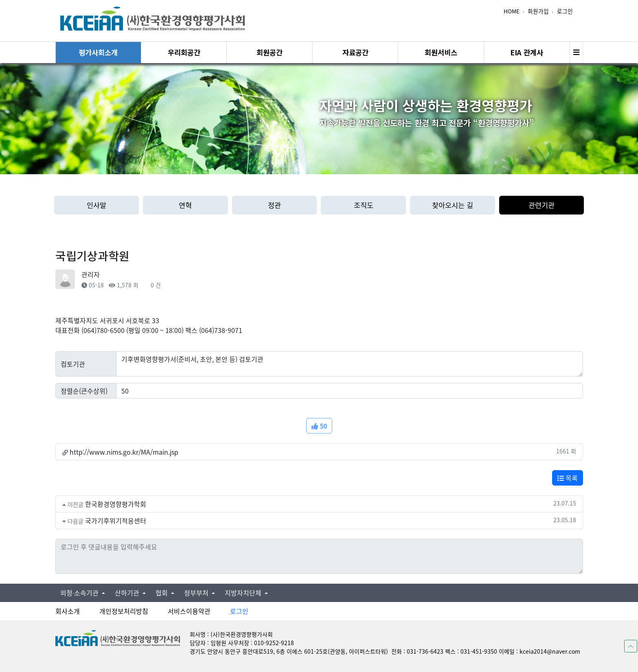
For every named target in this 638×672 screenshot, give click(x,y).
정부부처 (197, 593)
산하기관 (128, 593)
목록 (568, 478)
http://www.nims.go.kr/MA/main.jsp (124, 452)
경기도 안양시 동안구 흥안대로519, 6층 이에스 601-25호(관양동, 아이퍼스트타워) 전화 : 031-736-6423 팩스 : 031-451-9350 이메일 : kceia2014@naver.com (385, 651)
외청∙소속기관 (80, 593)
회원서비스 (441, 52)
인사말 (96, 205)
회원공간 (270, 52)
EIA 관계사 (527, 52)
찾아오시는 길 (453, 205)
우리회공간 (184, 52)
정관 (274, 205)
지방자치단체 (244, 593)
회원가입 (538, 11)
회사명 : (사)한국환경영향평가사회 (231, 634)
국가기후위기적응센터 (116, 521)
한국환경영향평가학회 (116, 504)
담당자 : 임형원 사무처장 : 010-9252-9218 (242, 643)
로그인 (565, 11)
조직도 (364, 205)
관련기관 (542, 205)
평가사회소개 (98, 52)
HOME (512, 11)
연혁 (185, 205)
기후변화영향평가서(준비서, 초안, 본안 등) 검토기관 (350, 364)
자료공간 (355, 52)
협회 (162, 593)
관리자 (91, 274)
